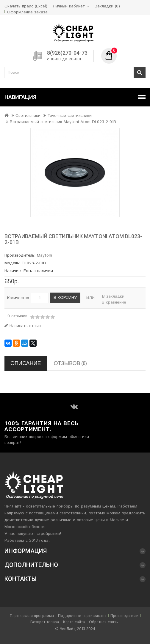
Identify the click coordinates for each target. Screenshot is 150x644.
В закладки (113, 296)
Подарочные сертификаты (82, 616)
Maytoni (44, 255)
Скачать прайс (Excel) (26, 6)
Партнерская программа (32, 616)
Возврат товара (45, 622)
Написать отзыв (23, 326)
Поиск (140, 73)
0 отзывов (17, 316)
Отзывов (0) (70, 363)
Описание (26, 363)
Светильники (28, 116)
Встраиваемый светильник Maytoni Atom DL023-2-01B (63, 122)
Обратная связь (103, 622)
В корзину (65, 298)
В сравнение (114, 302)
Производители (124, 616)
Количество (18, 298)
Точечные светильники (69, 116)
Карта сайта (74, 622)
